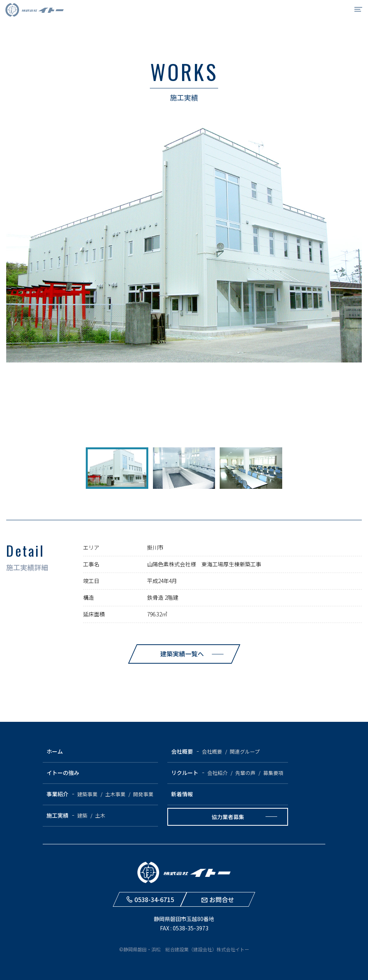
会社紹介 (217, 773)
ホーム (55, 751)
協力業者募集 (228, 817)
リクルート (185, 773)
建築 (82, 815)
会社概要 (182, 751)
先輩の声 (245, 773)
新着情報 (182, 794)
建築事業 (87, 794)
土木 (100, 815)
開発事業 (143, 794)
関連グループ (245, 751)
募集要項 (273, 773)
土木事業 (115, 794)
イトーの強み (63, 773)
